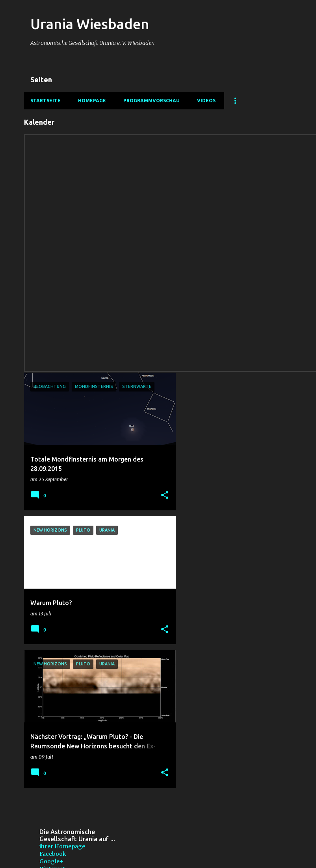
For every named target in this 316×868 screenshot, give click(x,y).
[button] (165, 496)
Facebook (53, 854)
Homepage (92, 101)
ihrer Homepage (62, 846)
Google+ (51, 861)
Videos (206, 101)
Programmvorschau (151, 101)
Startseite (46, 101)
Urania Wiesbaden (90, 24)
